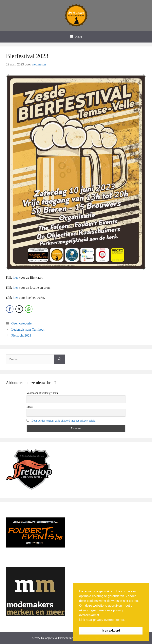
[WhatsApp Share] (29, 309)
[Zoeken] (59, 359)
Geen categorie (21, 323)
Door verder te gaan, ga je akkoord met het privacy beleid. (64, 421)
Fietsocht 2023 (21, 335)
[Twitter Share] (19, 309)
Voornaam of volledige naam (43, 393)
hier (15, 278)
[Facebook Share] (10, 309)
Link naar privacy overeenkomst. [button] (102, 620)
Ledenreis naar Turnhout (28, 330)
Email (30, 407)
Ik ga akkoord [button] (111, 631)
